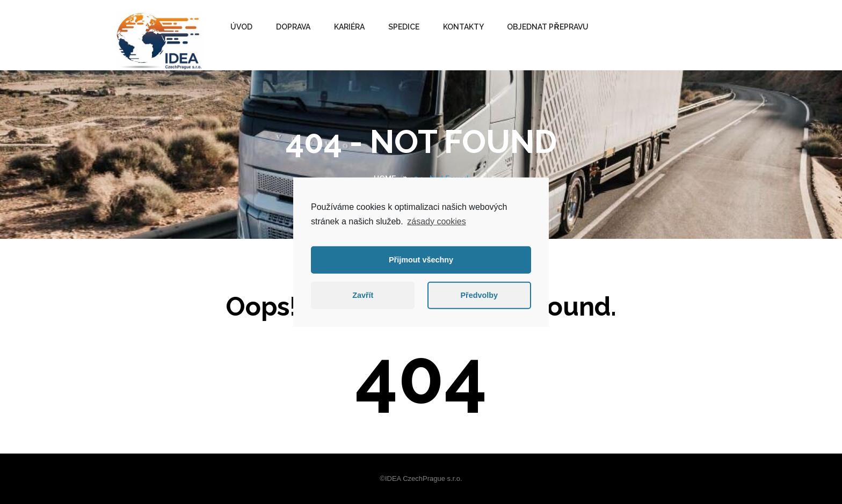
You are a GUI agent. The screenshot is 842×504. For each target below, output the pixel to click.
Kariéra (349, 27)
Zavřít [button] (363, 295)
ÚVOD (241, 27)
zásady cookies (436, 221)
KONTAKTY (463, 27)
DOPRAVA (293, 27)
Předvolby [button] (479, 295)
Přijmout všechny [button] (421, 260)
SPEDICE (404, 27)
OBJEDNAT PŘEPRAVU (547, 27)
